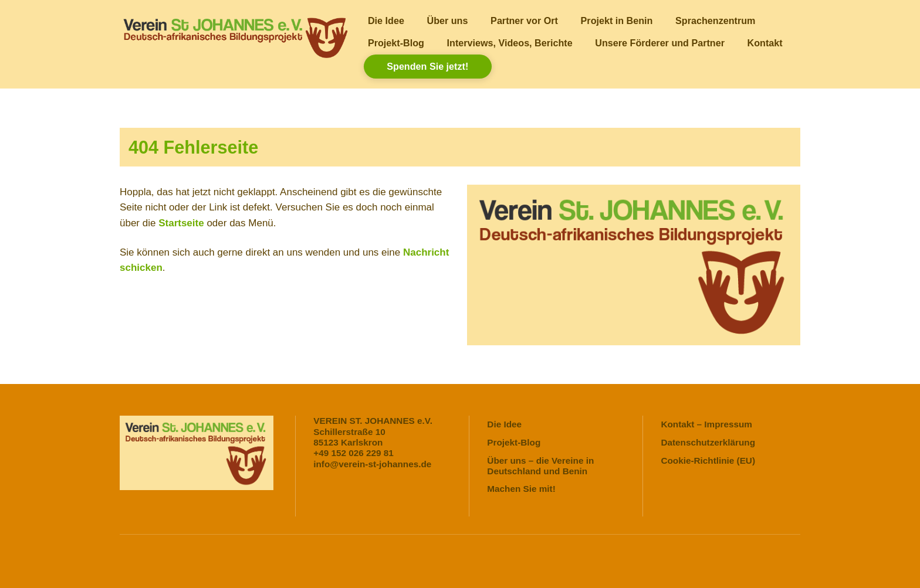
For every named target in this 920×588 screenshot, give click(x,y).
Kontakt (765, 43)
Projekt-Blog (396, 43)
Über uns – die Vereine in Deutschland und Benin (540, 466)
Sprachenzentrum (715, 21)
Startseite (181, 223)
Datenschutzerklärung (708, 442)
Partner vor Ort (524, 21)
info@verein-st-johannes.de (372, 464)
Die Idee (386, 21)
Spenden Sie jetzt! (427, 66)
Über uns (448, 21)
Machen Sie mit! (521, 489)
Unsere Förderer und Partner (660, 43)
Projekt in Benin (617, 21)
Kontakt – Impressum (706, 424)
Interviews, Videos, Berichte (510, 43)
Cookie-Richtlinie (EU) (708, 460)
